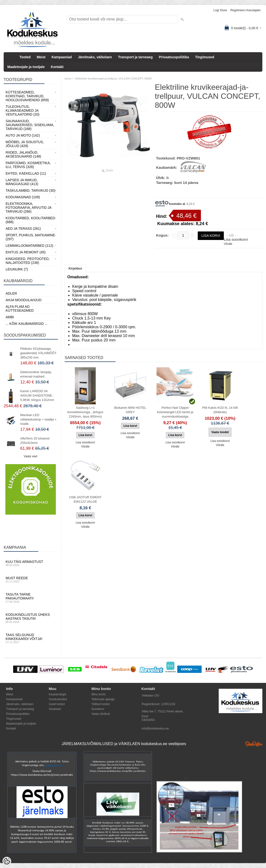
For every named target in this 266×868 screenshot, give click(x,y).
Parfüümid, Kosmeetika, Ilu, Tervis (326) (28, 165)
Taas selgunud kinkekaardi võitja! (30, 638)
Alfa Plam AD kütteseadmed (20, 309)
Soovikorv (98, 709)
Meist (41, 57)
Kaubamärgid (57, 694)
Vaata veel (30, 456)
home (68, 79)
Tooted (25, 57)
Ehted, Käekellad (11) (26, 173)
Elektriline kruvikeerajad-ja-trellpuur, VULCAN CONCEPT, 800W (113, 79)
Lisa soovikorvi (236, 239)
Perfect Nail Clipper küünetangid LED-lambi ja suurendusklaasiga (175, 412)
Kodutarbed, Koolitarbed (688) (30, 220)
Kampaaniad (62, 57)
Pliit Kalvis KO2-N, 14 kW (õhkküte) (220, 410)
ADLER (11, 293)
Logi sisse (220, 10)
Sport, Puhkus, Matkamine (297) (30, 237)
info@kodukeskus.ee (155, 728)
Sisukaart (55, 709)
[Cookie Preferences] (7, 861)
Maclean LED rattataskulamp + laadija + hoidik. (38, 419)
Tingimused (205, 57)
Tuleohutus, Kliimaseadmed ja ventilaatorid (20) (23, 110)
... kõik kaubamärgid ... (27, 324)
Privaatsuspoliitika (174, 57)
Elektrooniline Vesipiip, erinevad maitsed (36, 374)
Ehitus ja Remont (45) (26, 252)
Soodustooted (58, 699)
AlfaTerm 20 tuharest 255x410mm (35, 441)
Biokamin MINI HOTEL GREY (130, 410)
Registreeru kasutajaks (246, 10)
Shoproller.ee (254, 744)
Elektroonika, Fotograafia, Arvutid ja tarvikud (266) (29, 208)
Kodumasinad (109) (23, 197)
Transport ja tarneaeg (135, 57)
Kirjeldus (75, 268)
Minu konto (99, 694)
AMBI (10, 317)
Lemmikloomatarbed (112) (30, 246)
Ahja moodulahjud (24, 300)
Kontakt (57, 67)
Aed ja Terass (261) (23, 229)
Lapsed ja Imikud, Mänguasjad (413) (22, 182)
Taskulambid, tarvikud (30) (30, 190)
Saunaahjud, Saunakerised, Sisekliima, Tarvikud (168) (30, 125)
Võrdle (228, 244)
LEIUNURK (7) (17, 269)
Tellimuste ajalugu (103, 699)
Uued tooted (57, 704)
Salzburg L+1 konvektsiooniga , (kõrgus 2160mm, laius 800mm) (85, 412)
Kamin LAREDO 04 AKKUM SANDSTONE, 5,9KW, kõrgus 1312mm (37, 395)
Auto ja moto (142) (23, 135)
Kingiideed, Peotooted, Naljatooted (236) (28, 261)
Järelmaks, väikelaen (95, 57)
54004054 (148, 720)
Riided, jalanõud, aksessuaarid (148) (23, 154)
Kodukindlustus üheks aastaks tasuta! (30, 618)
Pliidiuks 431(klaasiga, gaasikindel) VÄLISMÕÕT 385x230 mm (38, 353)
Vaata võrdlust (101, 714)
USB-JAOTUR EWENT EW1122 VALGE (85, 499)
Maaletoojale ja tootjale (26, 67)
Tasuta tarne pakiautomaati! (30, 598)
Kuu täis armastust (30, 563)
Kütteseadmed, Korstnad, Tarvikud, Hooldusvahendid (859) (27, 96)
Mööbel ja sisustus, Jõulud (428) (25, 144)
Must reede (30, 579)
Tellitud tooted (100, 704)
